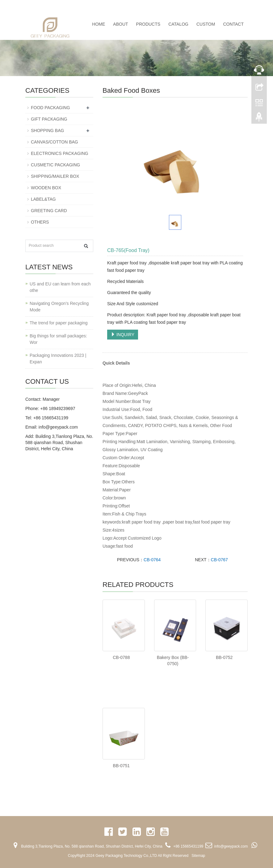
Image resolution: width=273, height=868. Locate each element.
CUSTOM (206, 24)
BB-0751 (121, 766)
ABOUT (120, 24)
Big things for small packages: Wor (58, 339)
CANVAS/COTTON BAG (55, 142)
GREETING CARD (49, 211)
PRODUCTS (148, 24)
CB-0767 (219, 560)
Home (99, 24)
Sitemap (198, 856)
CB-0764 (152, 560)
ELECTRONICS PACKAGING (60, 153)
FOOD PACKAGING (50, 108)
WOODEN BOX (46, 188)
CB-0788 (121, 657)
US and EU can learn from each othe (60, 287)
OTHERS (40, 222)
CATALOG (178, 24)
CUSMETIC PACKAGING (55, 165)
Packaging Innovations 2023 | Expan (58, 359)
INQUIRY (123, 335)
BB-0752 (224, 657)
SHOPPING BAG (47, 130)
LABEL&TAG (43, 199)
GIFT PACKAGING (49, 119)
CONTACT (233, 24)
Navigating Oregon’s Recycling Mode (59, 307)
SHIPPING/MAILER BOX (55, 176)
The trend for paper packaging (59, 323)
